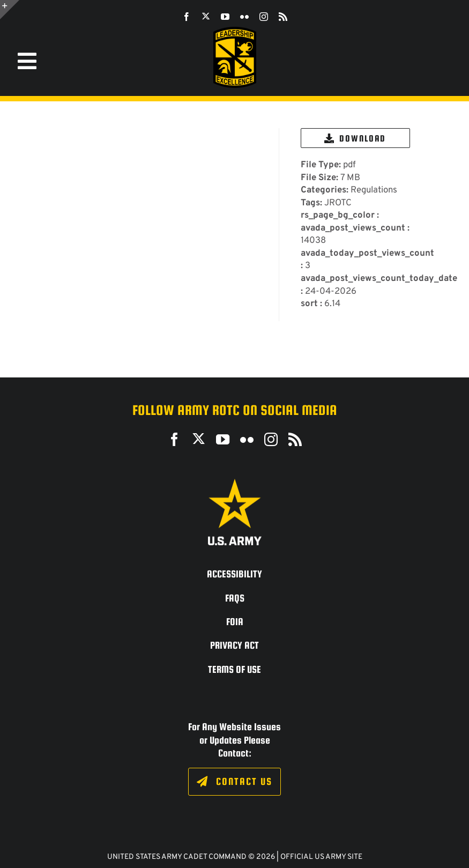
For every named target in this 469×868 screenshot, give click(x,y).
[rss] (283, 17)
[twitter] (206, 16)
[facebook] (187, 17)
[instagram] (264, 17)
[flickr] (244, 17)
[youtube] (225, 17)
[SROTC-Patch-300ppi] (235, 31)
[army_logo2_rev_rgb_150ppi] (235, 483)
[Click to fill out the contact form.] (234, 782)
